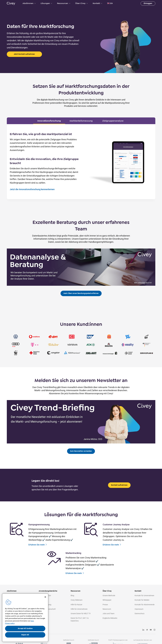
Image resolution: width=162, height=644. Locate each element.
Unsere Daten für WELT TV (81, 613)
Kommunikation (45, 596)
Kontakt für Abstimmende (145, 605)
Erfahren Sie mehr (38, 545)
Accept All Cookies (25, 628)
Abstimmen (29, 3)
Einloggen (148, 3)
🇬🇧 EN (110, 3)
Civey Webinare (76, 600)
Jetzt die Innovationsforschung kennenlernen (32, 189)
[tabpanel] (81, 162)
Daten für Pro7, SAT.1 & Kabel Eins (80, 619)
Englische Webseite (110, 618)
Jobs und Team (108, 613)
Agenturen (43, 618)
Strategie (42, 613)
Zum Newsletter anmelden (81, 451)
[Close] (45, 597)
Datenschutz (140, 613)
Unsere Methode (109, 596)
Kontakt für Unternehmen (144, 596)
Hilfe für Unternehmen (79, 609)
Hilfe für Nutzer (76, 605)
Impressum (139, 609)
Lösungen (46, 3)
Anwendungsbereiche (48, 591)
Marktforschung (45, 605)
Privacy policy (10, 623)
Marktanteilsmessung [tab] (81, 121)
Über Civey (81, 3)
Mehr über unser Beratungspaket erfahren (81, 293)
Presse (105, 605)
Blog (72, 596)
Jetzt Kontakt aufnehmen (24, 54)
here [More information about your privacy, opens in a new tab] (32, 621)
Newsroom (107, 609)
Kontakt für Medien (142, 600)
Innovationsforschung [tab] (49, 121)
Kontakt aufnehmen (119, 485)
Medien (42, 623)
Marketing (43, 600)
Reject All (25, 635)
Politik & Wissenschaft (47, 609)
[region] (25, 618)
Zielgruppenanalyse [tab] (113, 121)
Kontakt (97, 3)
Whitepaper (107, 600)
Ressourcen (64, 3)
